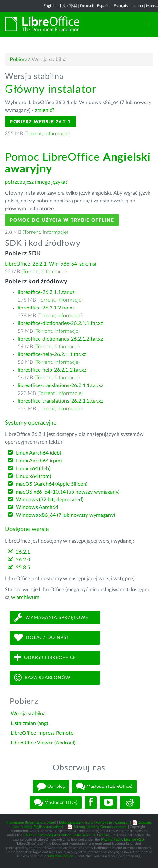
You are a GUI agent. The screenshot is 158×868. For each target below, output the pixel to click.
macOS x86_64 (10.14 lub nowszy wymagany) (68, 492)
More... (152, 6)
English (50, 6)
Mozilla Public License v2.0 (122, 839)
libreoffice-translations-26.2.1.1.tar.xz (61, 385)
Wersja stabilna (28, 714)
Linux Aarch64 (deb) (38, 453)
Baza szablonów (42, 678)
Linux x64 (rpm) (33, 476)
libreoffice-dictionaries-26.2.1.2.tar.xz (60, 339)
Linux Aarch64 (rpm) (39, 461)
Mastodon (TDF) (56, 803)
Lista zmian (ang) (29, 723)
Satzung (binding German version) (100, 827)
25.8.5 (23, 568)
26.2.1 (23, 552)
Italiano (137, 6)
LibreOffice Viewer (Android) (43, 743)
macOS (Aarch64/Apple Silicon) (52, 484)
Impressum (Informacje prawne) (31, 823)
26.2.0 (23, 560)
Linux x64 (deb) (33, 469)
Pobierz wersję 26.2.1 (40, 122)
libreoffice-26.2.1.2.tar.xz (46, 308)
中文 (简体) (68, 6)
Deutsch (87, 6)
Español (104, 6)
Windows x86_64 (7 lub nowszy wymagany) (65, 515)
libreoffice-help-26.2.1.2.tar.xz (52, 370)
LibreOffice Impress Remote (42, 733)
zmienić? (45, 110)
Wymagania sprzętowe (51, 618)
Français (121, 6)
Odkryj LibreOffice (45, 658)
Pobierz (18, 60)
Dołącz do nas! (41, 638)
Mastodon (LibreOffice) (104, 787)
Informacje (56, 134)
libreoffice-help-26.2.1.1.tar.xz (52, 354)
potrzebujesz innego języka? (36, 182)
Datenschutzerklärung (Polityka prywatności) (94, 823)
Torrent (34, 134)
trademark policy (60, 856)
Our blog (51, 787)
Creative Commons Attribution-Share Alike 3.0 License (66, 835)
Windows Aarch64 (37, 507)
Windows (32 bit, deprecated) (50, 500)
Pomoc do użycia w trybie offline (62, 220)
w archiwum (25, 597)
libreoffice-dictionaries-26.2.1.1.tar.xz (60, 323)
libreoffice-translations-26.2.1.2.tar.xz (61, 401)
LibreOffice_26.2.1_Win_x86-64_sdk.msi (51, 264)
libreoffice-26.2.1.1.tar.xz (46, 292)
